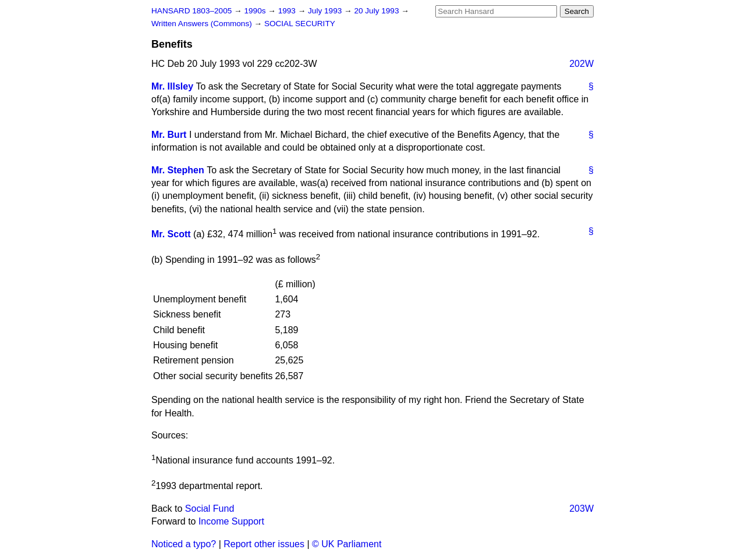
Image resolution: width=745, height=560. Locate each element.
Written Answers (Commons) (203, 24)
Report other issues (264, 544)
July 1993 (326, 11)
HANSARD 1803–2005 (191, 11)
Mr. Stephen (178, 170)
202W (581, 64)
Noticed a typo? (184, 544)
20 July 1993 (377, 11)
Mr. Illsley (172, 86)
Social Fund (210, 509)
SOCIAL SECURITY (300, 24)
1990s (256, 11)
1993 (288, 11)
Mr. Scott (171, 234)
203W (581, 509)
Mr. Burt (169, 135)
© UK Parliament (347, 544)
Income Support (231, 521)
